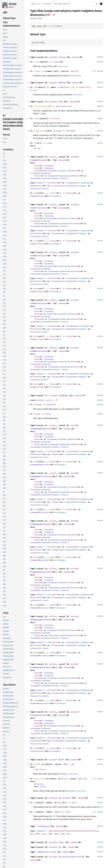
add (36, 193)
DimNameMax (37, 524)
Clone (62, 57)
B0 (37, 834)
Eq (60, 847)
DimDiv (34, 208)
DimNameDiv (37, 476)
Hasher (42, 769)
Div (69, 218)
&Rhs (57, 812)
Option (60, 106)
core (57, 11)
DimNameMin (37, 572)
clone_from (40, 71)
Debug (62, 83)
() (89, 87)
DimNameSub (37, 667)
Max (69, 266)
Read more (63, 66)
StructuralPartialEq (71, 857)
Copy (61, 842)
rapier (76, 11)
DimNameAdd (37, 429)
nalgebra (88, 11)
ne (35, 812)
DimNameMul (37, 620)
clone (37, 62)
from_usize (40, 131)
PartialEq (65, 798)
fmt (36, 87)
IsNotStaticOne (46, 852)
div (36, 241)
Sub (69, 678)
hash (36, 764)
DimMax (34, 256)
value (37, 118)
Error (33, 90)
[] (40, 18)
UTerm (95, 831)
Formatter (63, 87)
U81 (48, 15)
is (35, 143)
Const (53, 26)
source (34, 18)
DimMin (34, 303)
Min (69, 314)
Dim (61, 102)
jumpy (13, 4)
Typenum (62, 171)
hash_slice (40, 779)
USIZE (41, 400)
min (36, 336)
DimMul (34, 351)
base (98, 11)
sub (36, 700)
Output (56, 178)
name (36, 404)
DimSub (34, 715)
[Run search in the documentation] (62, 4)
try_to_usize (41, 106)
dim (36, 414)
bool (50, 143)
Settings (101, 4)
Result (83, 87)
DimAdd (34, 160)
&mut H (82, 779)
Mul (69, 362)
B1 (31, 834)
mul (36, 384)
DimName (63, 395)
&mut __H (68, 764)
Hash (61, 760)
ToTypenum (48, 165)
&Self (74, 71)
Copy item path (54, 15)
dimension (37, 15)
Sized (42, 786)
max (36, 288)
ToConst (64, 178)
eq (35, 802)
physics (66, 11)
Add (69, 171)
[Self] (63, 779)
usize (52, 57)
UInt (51, 831)
